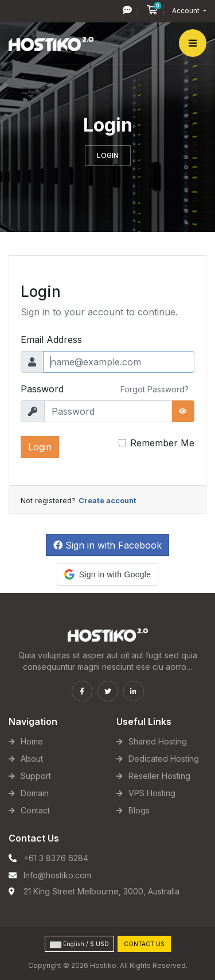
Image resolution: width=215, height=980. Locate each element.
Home (32, 741)
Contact (35, 810)
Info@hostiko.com (57, 875)
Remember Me (162, 443)
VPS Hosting (152, 793)
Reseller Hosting (159, 776)
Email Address (51, 339)
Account (187, 11)
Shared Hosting (158, 741)
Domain (35, 793)
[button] (107, 574)
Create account (107, 501)
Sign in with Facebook (107, 545)
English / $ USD (79, 944)
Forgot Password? (155, 389)
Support (36, 776)
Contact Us (144, 944)
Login (40, 447)
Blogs (139, 810)
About (32, 759)
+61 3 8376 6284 (56, 858)
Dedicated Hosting (164, 759)
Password (42, 389)
